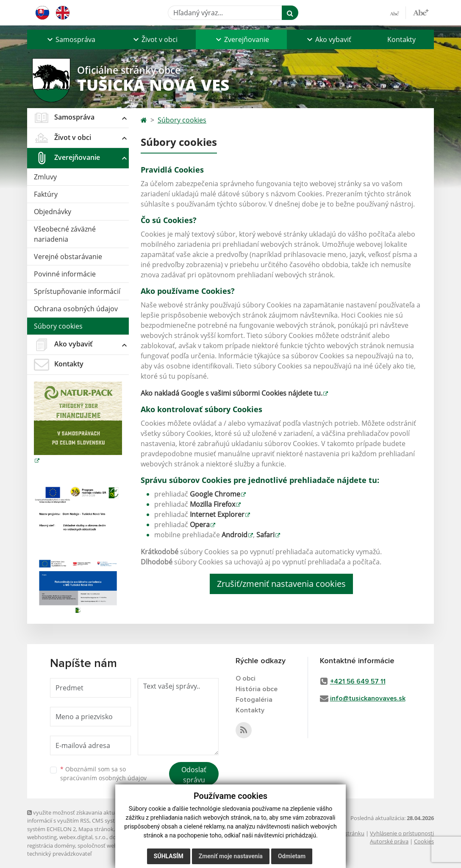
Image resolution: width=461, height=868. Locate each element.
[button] (70, 39)
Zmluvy (45, 177)
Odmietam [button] (292, 856)
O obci (246, 678)
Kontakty (401, 39)
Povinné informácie (65, 274)
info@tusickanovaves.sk (368, 698)
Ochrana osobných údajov (76, 309)
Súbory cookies (58, 326)
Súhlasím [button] (169, 856)
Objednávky (53, 212)
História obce (257, 689)
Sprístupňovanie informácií (77, 291)
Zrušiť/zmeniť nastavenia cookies (281, 584)
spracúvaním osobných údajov (103, 778)
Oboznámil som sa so (103, 773)
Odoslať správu (194, 775)
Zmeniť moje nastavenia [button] (231, 856)
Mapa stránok (96, 829)
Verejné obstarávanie (68, 257)
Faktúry (46, 194)
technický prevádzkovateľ (59, 854)
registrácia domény (51, 846)
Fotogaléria (254, 700)
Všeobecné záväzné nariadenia (65, 234)
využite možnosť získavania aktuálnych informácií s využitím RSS (79, 816)
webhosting (42, 837)
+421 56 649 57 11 (358, 681)
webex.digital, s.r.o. (83, 837)
